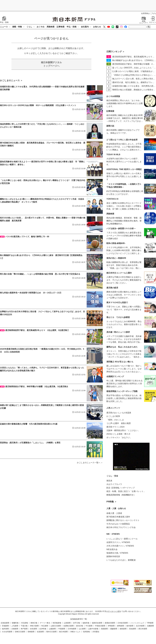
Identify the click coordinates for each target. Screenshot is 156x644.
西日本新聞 (143, 629)
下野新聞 (150, 623)
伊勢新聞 (111, 626)
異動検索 (51, 27)
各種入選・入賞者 (114, 513)
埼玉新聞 (45, 626)
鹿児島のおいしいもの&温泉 (119, 413)
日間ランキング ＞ (115, 52)
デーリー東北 (45, 623)
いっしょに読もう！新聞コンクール (122, 539)
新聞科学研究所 (113, 556)
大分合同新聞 (7, 632)
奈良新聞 (34, 629)
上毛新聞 (15, 626)
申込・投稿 (72, 27)
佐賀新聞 (40, 632)
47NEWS (74, 619)
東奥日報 (34, 623)
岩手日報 (77, 623)
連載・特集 (17, 27)
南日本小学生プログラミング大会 (121, 527)
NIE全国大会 (112, 549)
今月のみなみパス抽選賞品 (118, 524)
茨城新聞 (5, 626)
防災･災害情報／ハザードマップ (121, 488)
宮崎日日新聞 (20, 632)
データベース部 (114, 611)
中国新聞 (62, 629)
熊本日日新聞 (51, 632)
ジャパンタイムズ (137, 623)
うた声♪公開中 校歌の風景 (119, 423)
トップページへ (51, 64)
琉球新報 (86, 632)
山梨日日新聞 (56, 626)
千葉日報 (24, 626)
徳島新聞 (123, 629)
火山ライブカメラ (114, 484)
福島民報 (86, 623)
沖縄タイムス (75, 632)
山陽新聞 (52, 629)
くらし (29, 27)
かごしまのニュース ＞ (11, 80)
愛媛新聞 (114, 629)
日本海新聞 (72, 629)
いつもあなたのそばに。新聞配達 (121, 560)
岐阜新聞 (130, 626)
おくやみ (41, 27)
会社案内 (85, 27)
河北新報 (24, 623)
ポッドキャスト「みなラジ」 (119, 438)
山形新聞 (67, 623)
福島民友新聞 (97, 623)
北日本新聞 (140, 626)
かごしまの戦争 (113, 416)
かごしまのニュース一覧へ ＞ (90, 463)
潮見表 (109, 481)
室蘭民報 (15, 623)
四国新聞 (104, 629)
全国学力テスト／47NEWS (118, 542)
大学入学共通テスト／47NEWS (120, 546)
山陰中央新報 (93, 629)
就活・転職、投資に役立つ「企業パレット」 (126, 491)
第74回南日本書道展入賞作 (118, 517)
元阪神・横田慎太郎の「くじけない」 (123, 430)
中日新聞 (89, 626)
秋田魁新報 (57, 623)
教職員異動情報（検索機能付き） (121, 495)
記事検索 (61, 27)
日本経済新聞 (123, 623)
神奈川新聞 (34, 626)
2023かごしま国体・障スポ (118, 434)
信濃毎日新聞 (68, 626)
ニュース (4, 27)
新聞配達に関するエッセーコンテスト (123, 520)
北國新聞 (150, 626)
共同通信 (96, 632)
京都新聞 (15, 629)
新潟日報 (80, 626)
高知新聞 (132, 629)
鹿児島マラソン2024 (115, 427)
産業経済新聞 (110, 623)
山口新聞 (82, 629)
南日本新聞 (63, 632)
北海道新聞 (5, 623)
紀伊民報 (43, 629)
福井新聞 (5, 629)
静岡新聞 (121, 626)
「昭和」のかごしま (115, 420)
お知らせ (97, 27)
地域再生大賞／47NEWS (117, 553)
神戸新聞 (24, 629)
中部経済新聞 (100, 626)
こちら (153, 13)
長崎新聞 (31, 632)
